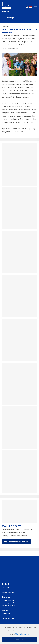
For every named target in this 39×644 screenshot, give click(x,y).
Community (6, 590)
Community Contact (8, 616)
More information (22, 634)
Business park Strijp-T (9, 600)
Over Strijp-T (10, 18)
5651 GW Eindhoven (8, 605)
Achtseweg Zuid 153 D (9, 603)
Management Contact (9, 618)
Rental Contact (6, 613)
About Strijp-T (6, 587)
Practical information (8, 593)
